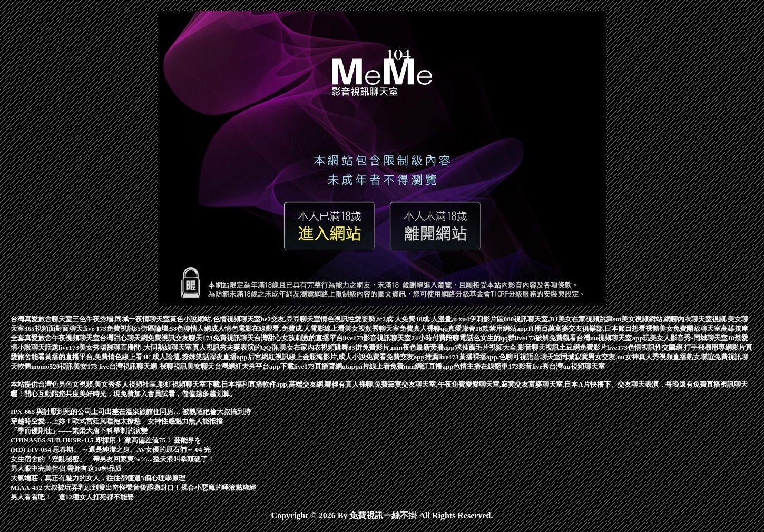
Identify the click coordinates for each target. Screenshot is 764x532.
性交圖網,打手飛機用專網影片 (700, 347)
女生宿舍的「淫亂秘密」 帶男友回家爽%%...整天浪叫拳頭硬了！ (112, 459)
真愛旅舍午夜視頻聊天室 (62, 338)
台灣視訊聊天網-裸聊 (141, 366)
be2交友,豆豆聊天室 (291, 319)
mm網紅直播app (429, 366)
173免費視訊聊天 (228, 338)
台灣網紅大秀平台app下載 (254, 366)
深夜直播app (228, 357)
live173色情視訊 (631, 347)
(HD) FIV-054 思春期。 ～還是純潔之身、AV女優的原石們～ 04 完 (111, 450)
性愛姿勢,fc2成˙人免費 (381, 319)
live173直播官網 (318, 366)
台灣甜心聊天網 (124, 338)
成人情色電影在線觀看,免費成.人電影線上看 (278, 328)
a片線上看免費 (381, 366)
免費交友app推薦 (412, 357)
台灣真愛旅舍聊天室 (41, 319)
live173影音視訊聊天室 (377, 338)
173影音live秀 (528, 366)
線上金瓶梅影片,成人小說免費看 (337, 357)
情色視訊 (334, 319)
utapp (351, 366)
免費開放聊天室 (697, 328)
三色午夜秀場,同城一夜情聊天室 (121, 319)
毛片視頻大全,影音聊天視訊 (517, 347)
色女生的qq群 (494, 338)
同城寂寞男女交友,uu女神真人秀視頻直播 (624, 357)
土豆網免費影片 (583, 347)
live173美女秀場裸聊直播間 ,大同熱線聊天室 (125, 347)
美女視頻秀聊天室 (372, 328)
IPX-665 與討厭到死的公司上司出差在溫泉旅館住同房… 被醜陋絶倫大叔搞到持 (131, 412)
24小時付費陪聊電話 (442, 338)
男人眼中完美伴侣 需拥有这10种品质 (66, 469)
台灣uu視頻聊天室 (577, 366)
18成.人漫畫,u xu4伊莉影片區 (459, 319)
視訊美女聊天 (194, 366)
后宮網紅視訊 (268, 357)
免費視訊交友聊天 (175, 338)
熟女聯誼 (700, 357)
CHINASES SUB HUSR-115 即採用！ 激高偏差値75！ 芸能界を (106, 440)
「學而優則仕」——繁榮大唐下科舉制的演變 (79, 431)
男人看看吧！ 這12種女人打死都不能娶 (72, 497)
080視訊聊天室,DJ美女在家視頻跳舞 (559, 319)
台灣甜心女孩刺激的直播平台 (298, 338)
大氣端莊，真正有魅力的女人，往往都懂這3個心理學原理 (98, 478)
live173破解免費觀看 (546, 338)
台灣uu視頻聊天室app (610, 338)
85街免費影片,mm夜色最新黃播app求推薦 (412, 347)
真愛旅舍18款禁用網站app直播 (494, 328)
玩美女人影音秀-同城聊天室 (685, 338)
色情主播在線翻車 (481, 366)
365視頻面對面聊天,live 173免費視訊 (79, 328)
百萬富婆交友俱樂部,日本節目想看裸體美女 (607, 328)
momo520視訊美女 (59, 366)
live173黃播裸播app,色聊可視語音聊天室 (499, 357)
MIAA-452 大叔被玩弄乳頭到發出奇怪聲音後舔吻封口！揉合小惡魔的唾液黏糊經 (133, 487)
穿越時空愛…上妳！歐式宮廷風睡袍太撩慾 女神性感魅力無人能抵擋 (117, 421)
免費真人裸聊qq (424, 328)
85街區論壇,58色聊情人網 (172, 328)
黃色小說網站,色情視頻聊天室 (215, 319)
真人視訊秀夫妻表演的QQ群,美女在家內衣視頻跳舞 (270, 347)
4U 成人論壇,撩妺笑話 (175, 357)
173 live (98, 366)
